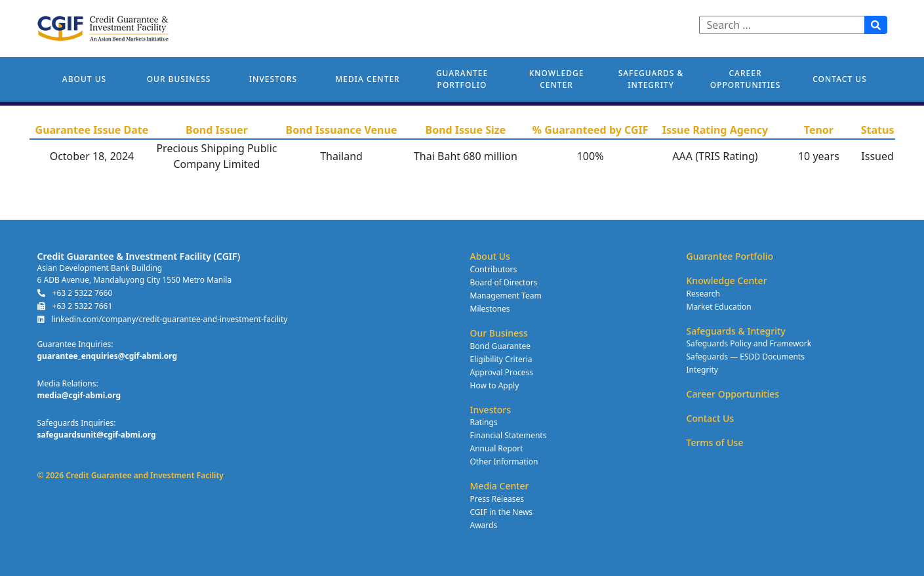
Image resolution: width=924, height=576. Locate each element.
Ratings (484, 422)
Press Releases (497, 499)
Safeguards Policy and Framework (749, 343)
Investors (273, 79)
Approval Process (502, 372)
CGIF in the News (502, 512)
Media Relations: (68, 383)
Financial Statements (509, 435)
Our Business (179, 79)
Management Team (506, 296)
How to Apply (495, 385)
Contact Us (840, 79)
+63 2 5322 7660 (75, 293)
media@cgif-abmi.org (79, 395)
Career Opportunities (745, 79)
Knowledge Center (557, 79)
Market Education (719, 307)
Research (703, 294)
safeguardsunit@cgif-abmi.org (97, 435)
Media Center (367, 79)
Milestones (490, 309)
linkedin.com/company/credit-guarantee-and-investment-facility (163, 319)
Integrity (702, 370)
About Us (84, 79)
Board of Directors (504, 282)
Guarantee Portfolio (462, 79)
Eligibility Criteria (501, 359)
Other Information (504, 462)
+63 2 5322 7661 (75, 306)
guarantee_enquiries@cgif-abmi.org (108, 356)
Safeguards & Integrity (651, 79)
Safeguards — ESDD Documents (746, 357)
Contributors (494, 269)
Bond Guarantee (501, 346)
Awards (484, 525)
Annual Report (497, 448)
